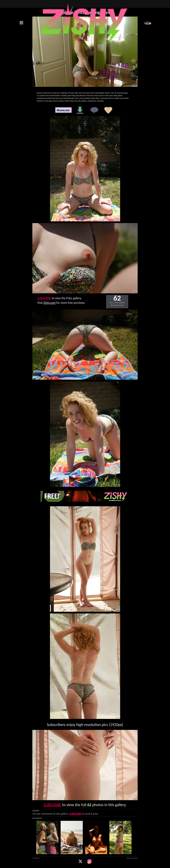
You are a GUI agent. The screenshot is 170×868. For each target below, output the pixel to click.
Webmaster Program (132, 858)
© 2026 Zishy (36, 858)
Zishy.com (50, 303)
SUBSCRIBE (44, 298)
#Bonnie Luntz (63, 110)
